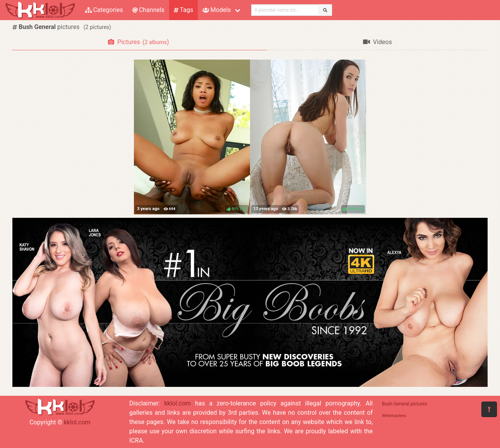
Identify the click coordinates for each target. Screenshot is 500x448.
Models (217, 10)
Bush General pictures (405, 404)
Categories (104, 10)
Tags (183, 10)
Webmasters (394, 416)
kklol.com (77, 422)
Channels (148, 10)
